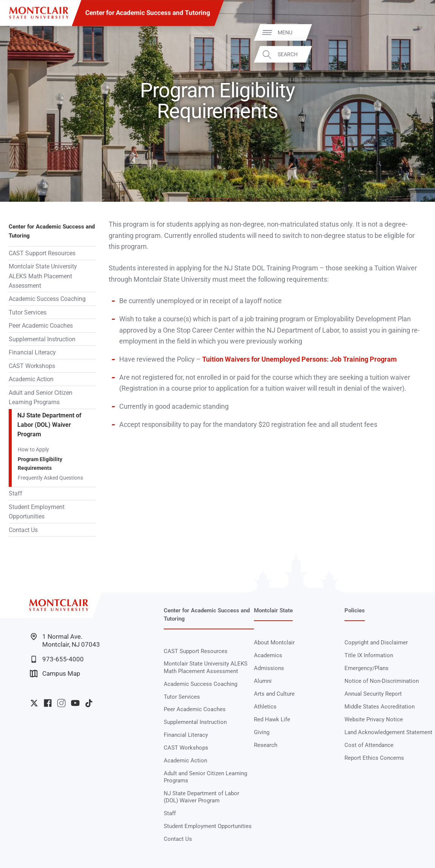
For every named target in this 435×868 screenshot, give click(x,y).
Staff (15, 493)
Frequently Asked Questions (50, 478)
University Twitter (34, 703)
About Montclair (274, 643)
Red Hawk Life (272, 719)
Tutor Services (28, 312)
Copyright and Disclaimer (376, 643)
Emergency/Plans (367, 668)
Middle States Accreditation (380, 707)
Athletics (265, 707)
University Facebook (48, 703)
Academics (268, 655)
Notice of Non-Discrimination (382, 681)
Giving (262, 732)
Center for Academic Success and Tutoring (148, 13)
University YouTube (75, 703)
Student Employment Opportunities (37, 512)
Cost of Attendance (369, 745)
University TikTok (89, 703)
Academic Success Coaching (47, 299)
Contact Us (23, 530)
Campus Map (55, 674)
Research (266, 745)
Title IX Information (369, 655)
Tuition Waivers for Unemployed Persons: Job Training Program (300, 359)
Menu (415, 32)
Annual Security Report (373, 694)
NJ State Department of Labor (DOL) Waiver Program (49, 425)
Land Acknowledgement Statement (388, 732)
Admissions (269, 668)
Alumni (263, 681)
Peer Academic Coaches (41, 326)
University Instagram (61, 703)
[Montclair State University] (39, 13)
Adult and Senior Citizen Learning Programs (41, 397)
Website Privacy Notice (374, 719)
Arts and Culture (274, 694)
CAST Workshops (32, 366)
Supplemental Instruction (42, 339)
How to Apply (33, 449)
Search (417, 54)
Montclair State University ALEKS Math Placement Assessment (43, 276)
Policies (355, 610)
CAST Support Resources (42, 253)
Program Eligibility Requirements (40, 464)
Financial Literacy (32, 352)
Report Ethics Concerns (374, 758)
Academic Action (31, 379)
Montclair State (273, 610)
